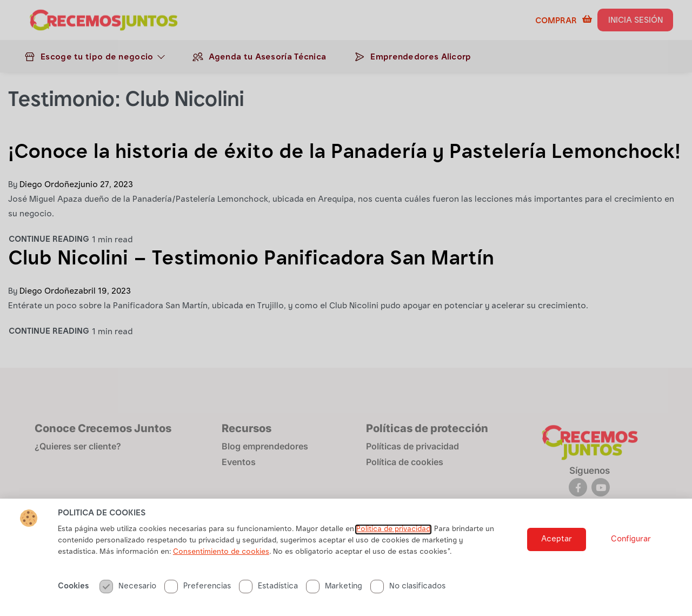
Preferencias (198, 592)
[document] (346, 308)
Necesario (128, 592)
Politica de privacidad (393, 535)
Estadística (268, 592)
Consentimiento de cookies (221, 558)
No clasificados (408, 592)
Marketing (334, 592)
